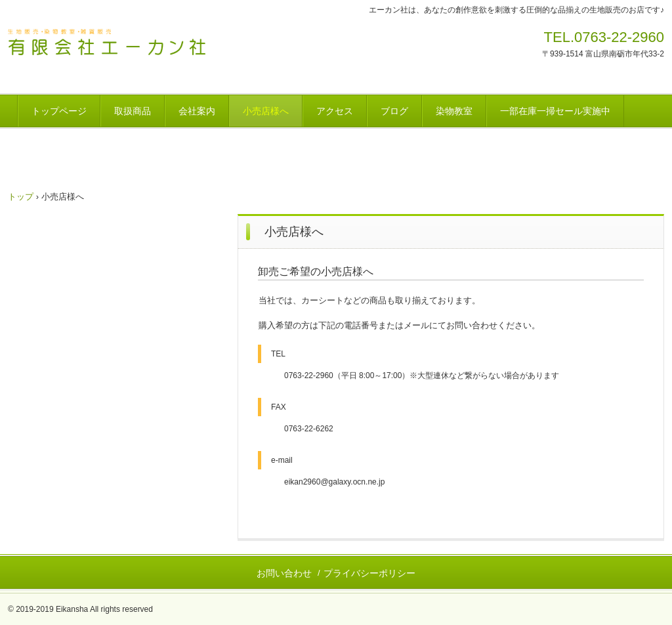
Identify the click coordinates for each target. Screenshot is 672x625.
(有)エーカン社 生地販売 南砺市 (136, 45)
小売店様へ (266, 111)
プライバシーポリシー (369, 573)
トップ (21, 197)
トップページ (59, 111)
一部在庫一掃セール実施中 (555, 111)
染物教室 (454, 111)
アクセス (335, 111)
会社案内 (197, 111)
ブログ (394, 111)
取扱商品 (133, 111)
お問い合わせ (284, 573)
